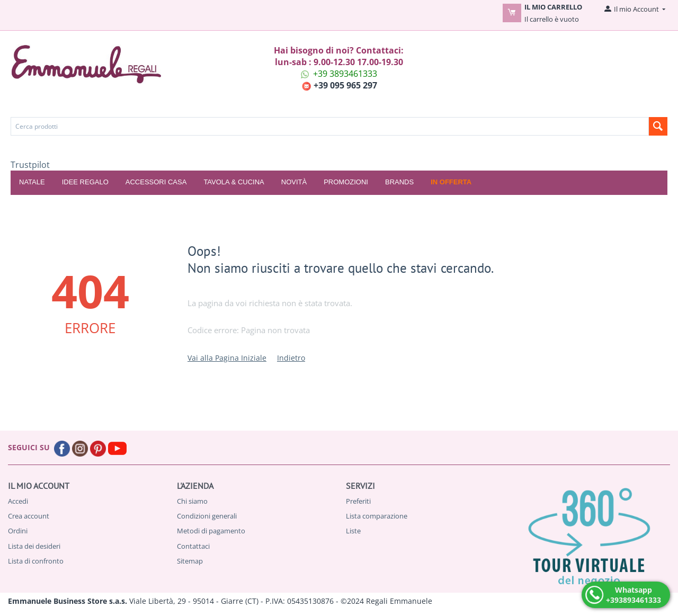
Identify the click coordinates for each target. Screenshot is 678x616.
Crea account (29, 516)
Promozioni (346, 182)
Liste (353, 531)
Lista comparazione (377, 516)
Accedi (18, 501)
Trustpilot (30, 165)
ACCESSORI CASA (156, 182)
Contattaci (193, 546)
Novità (294, 182)
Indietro (291, 358)
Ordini (18, 531)
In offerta (451, 182)
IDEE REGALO (85, 182)
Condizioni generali (207, 516)
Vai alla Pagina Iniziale (227, 358)
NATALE (32, 182)
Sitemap (190, 561)
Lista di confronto (36, 561)
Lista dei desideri (34, 546)
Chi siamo (192, 501)
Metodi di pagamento (211, 531)
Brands (399, 182)
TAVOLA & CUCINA (234, 182)
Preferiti (358, 501)
